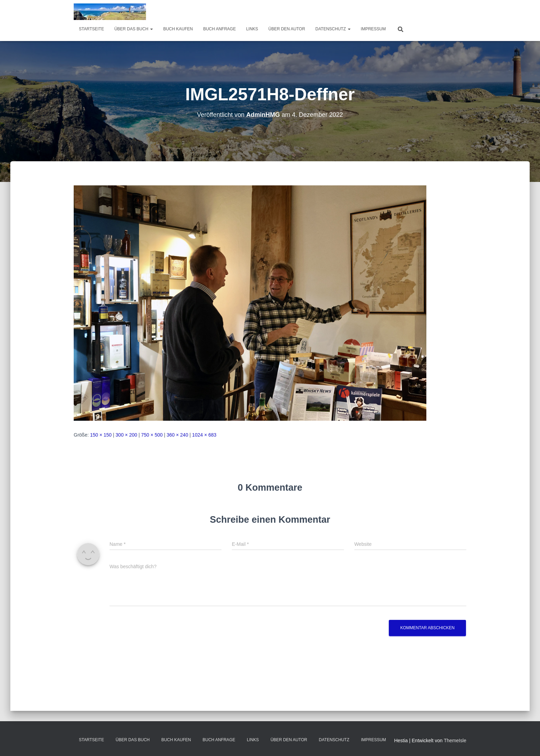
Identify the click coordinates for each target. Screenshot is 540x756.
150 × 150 (101, 435)
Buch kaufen (178, 29)
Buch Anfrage (220, 29)
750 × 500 (152, 435)
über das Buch (134, 29)
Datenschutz (333, 29)
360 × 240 (178, 435)
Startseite (91, 29)
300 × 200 (127, 435)
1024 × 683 (204, 435)
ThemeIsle (455, 740)
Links (252, 29)
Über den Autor (287, 29)
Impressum (373, 29)
